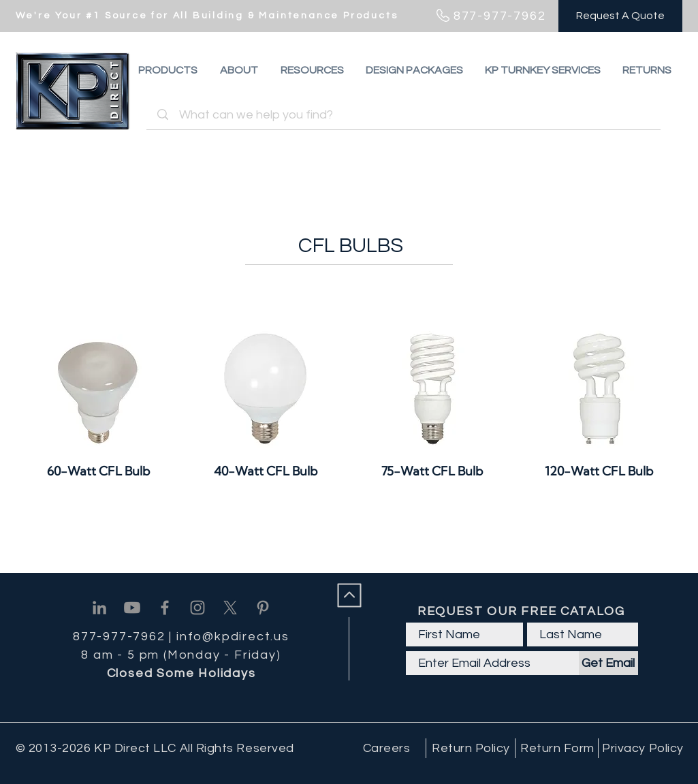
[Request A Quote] (620, 16)
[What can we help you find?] (406, 115)
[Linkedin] (99, 608)
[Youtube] (132, 608)
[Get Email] (608, 663)
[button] (647, 70)
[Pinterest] (263, 608)
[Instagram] (197, 608)
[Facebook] (165, 608)
